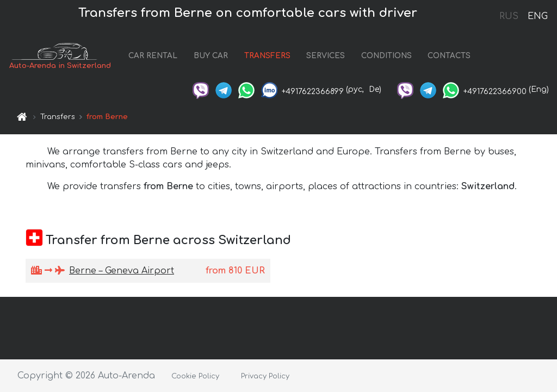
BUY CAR (211, 56)
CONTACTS (449, 56)
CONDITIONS (386, 56)
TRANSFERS (267, 56)
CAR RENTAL (153, 56)
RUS (509, 16)
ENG (537, 16)
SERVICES (326, 56)
